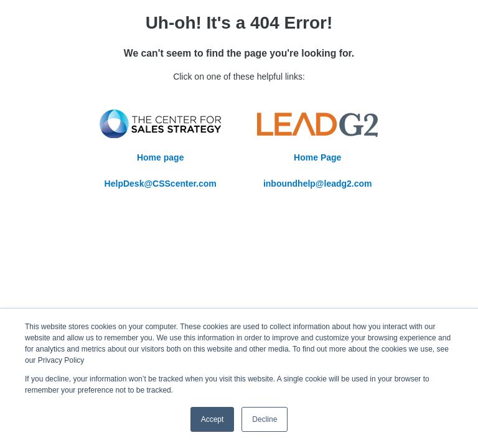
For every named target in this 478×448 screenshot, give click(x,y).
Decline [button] (265, 419)
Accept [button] (213, 419)
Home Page (317, 157)
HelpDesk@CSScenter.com (161, 184)
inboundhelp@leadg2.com (318, 184)
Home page (160, 157)
